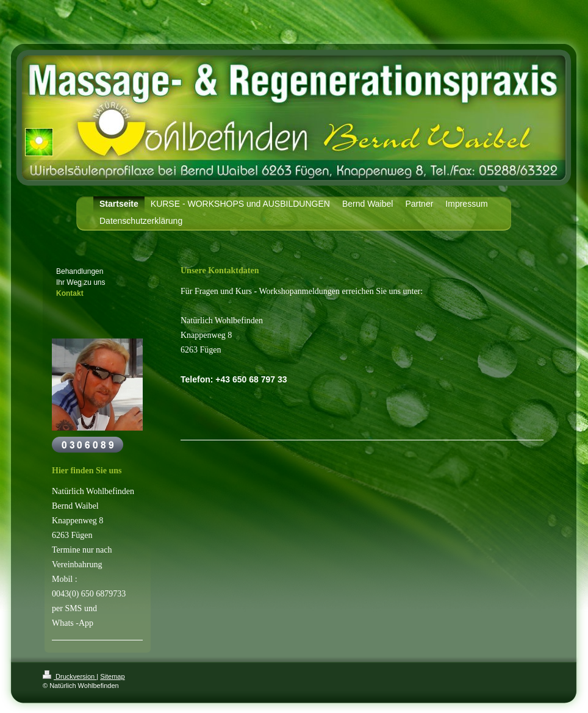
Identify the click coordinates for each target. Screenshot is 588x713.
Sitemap (112, 676)
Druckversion (70, 676)
